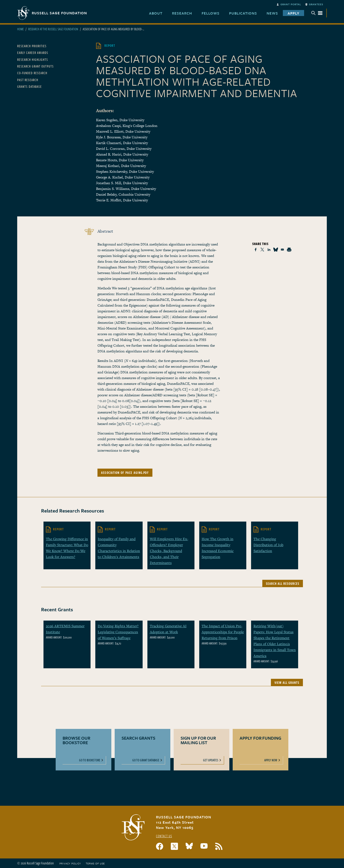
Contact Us (164, 836)
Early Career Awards (33, 53)
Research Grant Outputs (35, 66)
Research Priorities (32, 46)
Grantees (316, 4)
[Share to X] (262, 250)
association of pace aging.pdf (125, 473)
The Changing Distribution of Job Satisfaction (268, 545)
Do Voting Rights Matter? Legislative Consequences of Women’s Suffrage (118, 632)
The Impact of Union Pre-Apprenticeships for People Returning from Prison (223, 632)
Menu (317, 13)
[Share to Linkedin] (269, 250)
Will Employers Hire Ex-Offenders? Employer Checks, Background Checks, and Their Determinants (169, 551)
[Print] (289, 250)
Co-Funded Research (32, 73)
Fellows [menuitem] (211, 13)
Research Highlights (33, 60)
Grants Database (30, 86)
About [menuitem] (156, 13)
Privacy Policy (70, 863)
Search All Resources (283, 583)
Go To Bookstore (90, 760)
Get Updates (211, 760)
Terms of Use (95, 863)
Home (20, 29)
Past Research (28, 80)
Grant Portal (291, 4)
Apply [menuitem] (293, 13)
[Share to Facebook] (256, 250)
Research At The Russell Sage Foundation (53, 29)
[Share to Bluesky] (276, 250)
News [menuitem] (272, 13)
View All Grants (287, 682)
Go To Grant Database (146, 760)
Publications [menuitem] (243, 13)
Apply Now (271, 760)
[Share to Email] (282, 250)
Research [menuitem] (182, 13)
